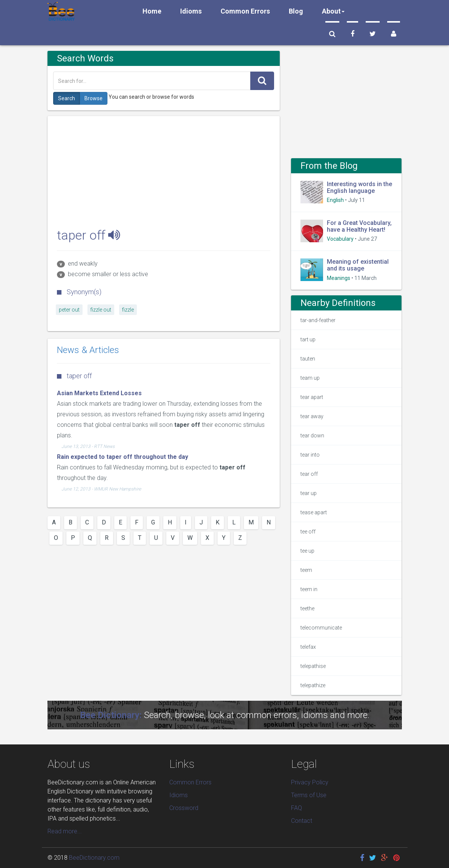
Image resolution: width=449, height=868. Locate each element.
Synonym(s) (79, 292)
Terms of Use (309, 795)
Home (152, 11)
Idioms (191, 11)
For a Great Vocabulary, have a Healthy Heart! (359, 226)
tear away (312, 416)
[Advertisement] (164, 169)
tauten (308, 359)
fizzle (128, 310)
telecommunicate (321, 628)
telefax (308, 647)
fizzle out (101, 310)
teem (306, 570)
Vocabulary (340, 239)
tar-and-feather (318, 320)
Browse (93, 98)
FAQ (297, 808)
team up (310, 378)
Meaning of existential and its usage (358, 265)
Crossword (184, 808)
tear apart (312, 397)
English (335, 200)
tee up (307, 551)
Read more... (65, 831)
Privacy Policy (310, 782)
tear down (312, 436)
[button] (332, 34)
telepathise (313, 666)
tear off (309, 474)
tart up (308, 339)
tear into (310, 455)
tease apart (314, 512)
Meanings (339, 278)
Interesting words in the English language (359, 187)
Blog (296, 11)
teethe (307, 608)
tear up (309, 493)
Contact (302, 821)
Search (67, 98)
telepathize (313, 685)
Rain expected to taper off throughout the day (123, 457)
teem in (309, 589)
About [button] (333, 11)
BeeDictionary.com (94, 858)
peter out (69, 310)
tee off (308, 532)
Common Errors (245, 11)
